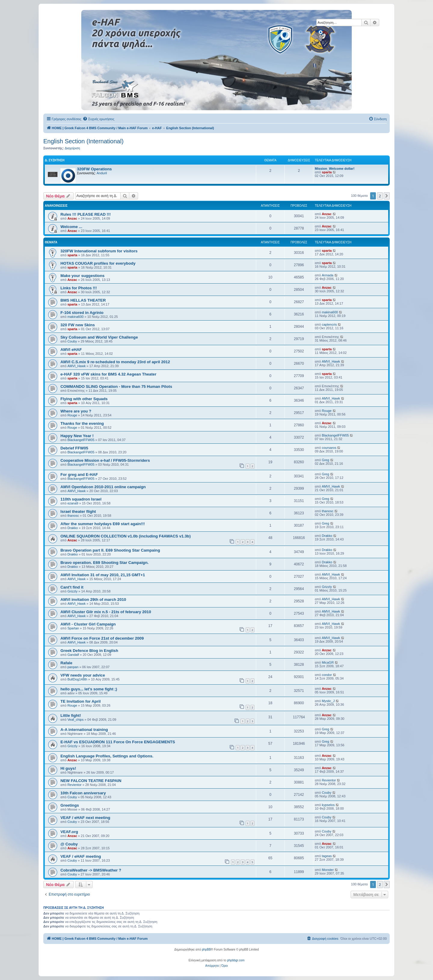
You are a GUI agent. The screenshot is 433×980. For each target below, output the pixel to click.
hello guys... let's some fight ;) (89, 689)
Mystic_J (328, 701)
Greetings (70, 805)
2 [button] (380, 196)
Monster (328, 870)
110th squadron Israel (81, 499)
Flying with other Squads (84, 399)
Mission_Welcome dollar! (335, 169)
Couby (72, 341)
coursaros (329, 448)
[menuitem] (98, 119)
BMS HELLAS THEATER (83, 300)
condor (327, 675)
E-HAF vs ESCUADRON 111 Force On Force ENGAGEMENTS (118, 742)
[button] (387, 196)
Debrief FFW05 (74, 448)
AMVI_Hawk (77, 366)
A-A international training (84, 730)
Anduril (102, 173)
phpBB (206, 950)
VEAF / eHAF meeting (81, 856)
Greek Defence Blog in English (89, 651)
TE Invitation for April (81, 701)
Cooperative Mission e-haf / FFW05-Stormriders (105, 460)
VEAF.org (69, 832)
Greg (325, 460)
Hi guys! (68, 768)
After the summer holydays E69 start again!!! (103, 524)
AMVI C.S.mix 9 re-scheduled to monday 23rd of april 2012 (115, 362)
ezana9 (73, 503)
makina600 (75, 317)
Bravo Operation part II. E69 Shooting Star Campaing (110, 550)
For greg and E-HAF (79, 475)
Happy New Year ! (77, 436)
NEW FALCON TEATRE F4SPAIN (91, 781)
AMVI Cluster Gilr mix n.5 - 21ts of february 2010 (106, 612)
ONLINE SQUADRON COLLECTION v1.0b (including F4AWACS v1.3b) (126, 536)
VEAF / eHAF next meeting (85, 818)
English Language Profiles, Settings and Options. (107, 756)
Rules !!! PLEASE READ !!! (86, 214)
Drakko (73, 528)
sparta (327, 172)
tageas (327, 856)
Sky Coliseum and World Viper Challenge (99, 337)
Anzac (72, 218)
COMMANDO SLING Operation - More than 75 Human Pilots (116, 387)
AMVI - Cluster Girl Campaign (88, 624)
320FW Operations (94, 169)
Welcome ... (71, 227)
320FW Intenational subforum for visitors (99, 251)
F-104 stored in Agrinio (82, 313)
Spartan (73, 628)
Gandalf (73, 655)
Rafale (66, 663)
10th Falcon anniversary (83, 793)
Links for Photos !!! (79, 288)
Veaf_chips (75, 720)
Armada (328, 275)
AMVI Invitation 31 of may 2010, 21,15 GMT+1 (103, 575)
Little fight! (71, 715)
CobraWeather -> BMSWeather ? (91, 870)
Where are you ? (76, 411)
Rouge (72, 415)
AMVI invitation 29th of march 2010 (93, 600)
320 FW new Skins (78, 325)
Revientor (74, 785)
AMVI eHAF (71, 350)
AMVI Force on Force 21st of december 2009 (102, 638)
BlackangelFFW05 (81, 440)
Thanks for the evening (82, 423)
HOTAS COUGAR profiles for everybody (98, 263)
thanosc (73, 516)
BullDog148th (77, 679)
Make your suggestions (83, 276)
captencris (329, 324)
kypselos (328, 805)
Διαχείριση (72, 148)
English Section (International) (83, 141)
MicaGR (328, 662)
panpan (73, 667)
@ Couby (69, 844)
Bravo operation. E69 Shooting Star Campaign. (104, 563)
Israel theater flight (78, 511)
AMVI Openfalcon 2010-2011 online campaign (103, 487)
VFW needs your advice (83, 675)
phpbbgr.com (236, 960)
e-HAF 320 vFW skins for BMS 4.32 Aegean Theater (108, 374)
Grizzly (72, 591)
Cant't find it (72, 587)
